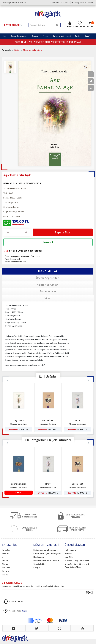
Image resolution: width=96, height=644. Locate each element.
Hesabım (70, 24)
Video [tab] (48, 298)
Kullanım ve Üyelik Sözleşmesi (47, 553)
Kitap (4, 36)
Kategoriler (13, 25)
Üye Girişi (54, 3)
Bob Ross (6, 568)
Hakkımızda (39, 557)
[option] (19, 408)
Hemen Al (48, 242)
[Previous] (7, 379)
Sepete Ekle (63, 232)
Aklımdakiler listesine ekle (15, 262)
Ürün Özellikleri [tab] (48, 271)
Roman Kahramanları (19, 36)
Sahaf (87, 36)
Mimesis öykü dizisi (33, 50)
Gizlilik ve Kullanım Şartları (46, 561)
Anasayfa (7, 50)
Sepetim (90, 24)
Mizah (5, 561)
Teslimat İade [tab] (48, 291)
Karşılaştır (36, 256)
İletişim (89, 3)
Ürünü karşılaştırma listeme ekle (17, 256)
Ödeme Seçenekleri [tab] (48, 278)
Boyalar (35, 36)
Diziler (17, 50)
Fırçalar (46, 36)
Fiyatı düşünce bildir (12, 259)
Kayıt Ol (65, 3)
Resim (78, 36)
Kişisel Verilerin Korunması (46, 550)
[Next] (89, 379)
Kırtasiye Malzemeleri (62, 36)
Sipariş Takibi (78, 3)
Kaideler (6, 550)
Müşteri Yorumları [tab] (48, 285)
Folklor (5, 553)
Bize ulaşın (14, 3)
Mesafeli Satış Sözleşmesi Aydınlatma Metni (77, 566)
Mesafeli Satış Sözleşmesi (77, 561)
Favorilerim (80, 24)
